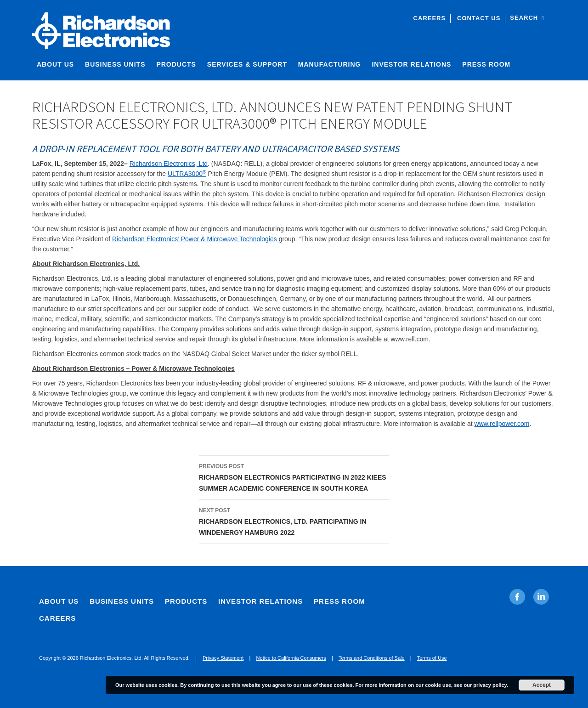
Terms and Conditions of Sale (372, 658)
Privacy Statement (223, 658)
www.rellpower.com (502, 424)
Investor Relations (411, 64)
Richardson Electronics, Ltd (169, 164)
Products (176, 64)
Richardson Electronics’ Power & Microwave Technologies (195, 239)
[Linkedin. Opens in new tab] (541, 597)
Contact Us (479, 18)
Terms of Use (432, 658)
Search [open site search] (527, 18)
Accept (542, 685)
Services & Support (247, 64)
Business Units (115, 64)
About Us (55, 64)
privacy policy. (491, 685)
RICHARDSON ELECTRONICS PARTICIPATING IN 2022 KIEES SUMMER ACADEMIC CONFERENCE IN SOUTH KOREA (294, 476)
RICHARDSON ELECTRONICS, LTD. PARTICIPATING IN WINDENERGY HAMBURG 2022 (294, 521)
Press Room (486, 64)
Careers (430, 18)
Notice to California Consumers (291, 658)
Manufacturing (330, 64)
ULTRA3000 (187, 174)
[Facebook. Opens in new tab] (517, 597)
